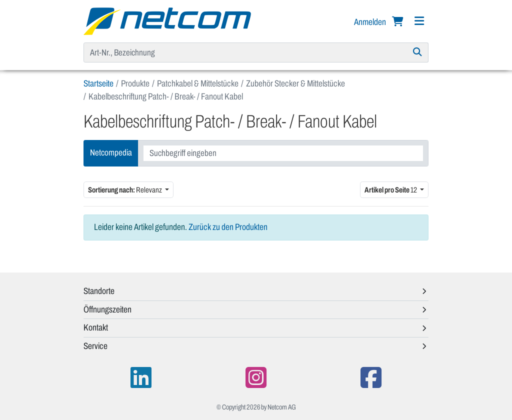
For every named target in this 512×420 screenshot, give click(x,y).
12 (391, 190)
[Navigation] (419, 21)
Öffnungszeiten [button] (107, 309)
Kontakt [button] (96, 327)
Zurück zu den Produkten (228, 227)
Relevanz (125, 190)
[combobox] (283, 153)
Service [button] (95, 346)
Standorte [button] (99, 291)
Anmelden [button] (371, 22)
